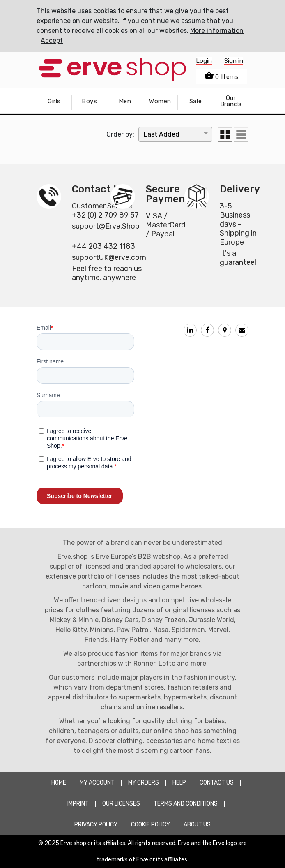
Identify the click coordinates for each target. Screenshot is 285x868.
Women (160, 101)
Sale (195, 101)
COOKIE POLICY (151, 825)
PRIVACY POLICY (96, 825)
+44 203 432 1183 (103, 246)
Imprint (78, 804)
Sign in (234, 61)
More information (217, 31)
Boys (89, 101)
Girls (54, 101)
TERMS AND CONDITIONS (186, 804)
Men (125, 101)
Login (204, 61)
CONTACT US (217, 783)
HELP (179, 783)
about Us (197, 825)
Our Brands (231, 101)
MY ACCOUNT (97, 783)
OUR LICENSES (121, 804)
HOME (59, 783)
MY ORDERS (144, 783)
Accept (52, 41)
